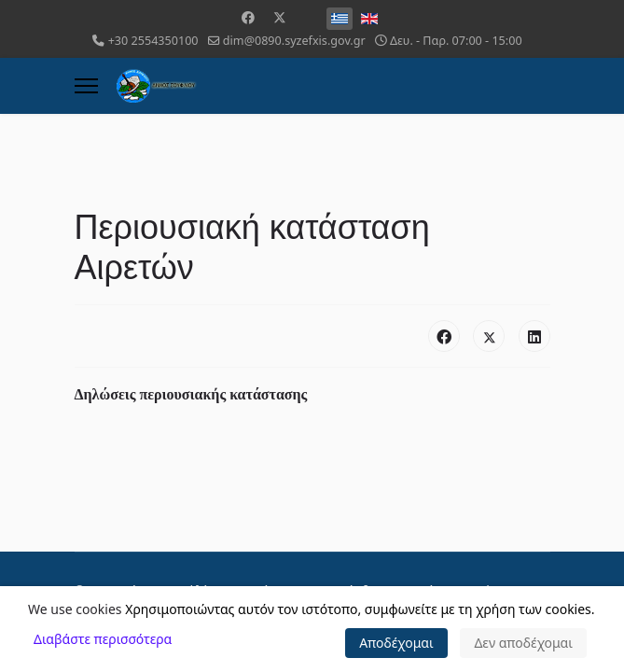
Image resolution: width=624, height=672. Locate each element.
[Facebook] (248, 17)
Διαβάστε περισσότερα (103, 639)
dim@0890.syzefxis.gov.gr (294, 41)
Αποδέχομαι (396, 643)
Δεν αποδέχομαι (523, 643)
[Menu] (86, 86)
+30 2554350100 (153, 41)
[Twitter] (280, 17)
